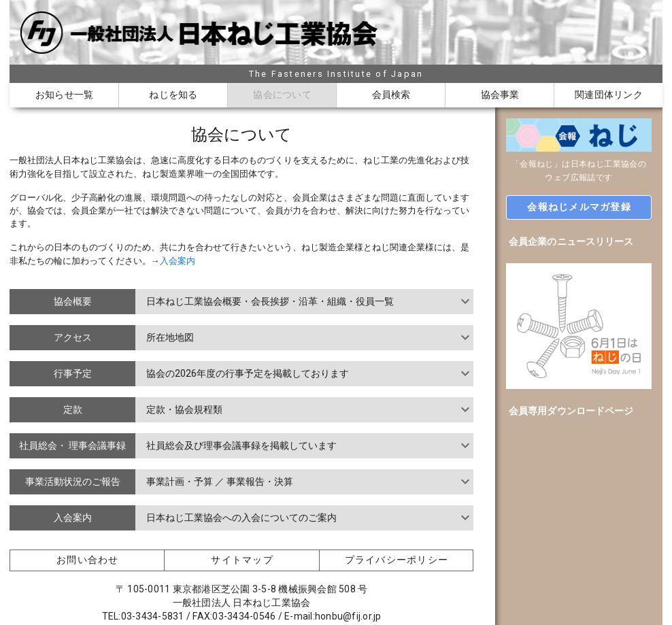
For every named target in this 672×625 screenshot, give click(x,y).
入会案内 (178, 261)
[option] (579, 241)
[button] (579, 207)
